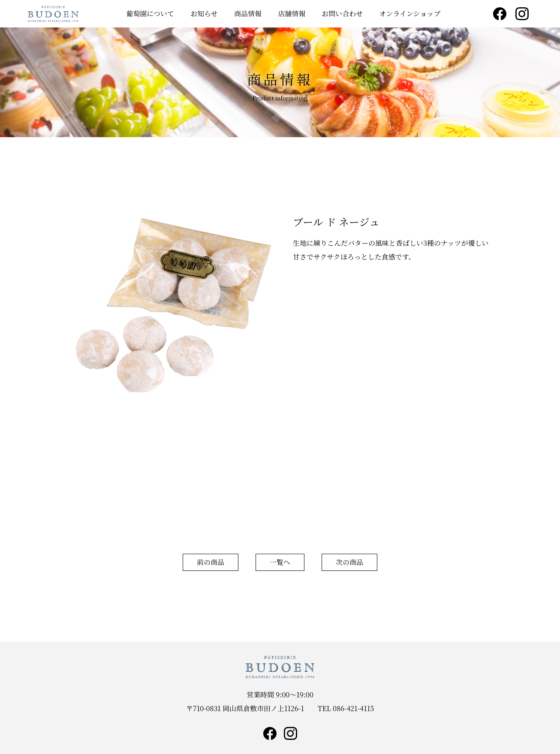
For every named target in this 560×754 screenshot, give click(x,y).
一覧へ (280, 562)
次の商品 (349, 562)
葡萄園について (150, 14)
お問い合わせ (342, 14)
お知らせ (204, 14)
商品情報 (248, 14)
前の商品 (211, 562)
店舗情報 (292, 14)
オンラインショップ (410, 14)
